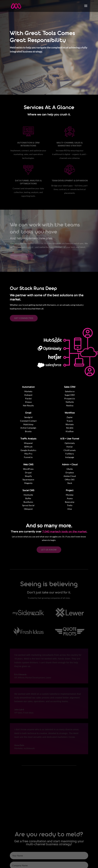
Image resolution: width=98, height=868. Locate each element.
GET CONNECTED (24, 318)
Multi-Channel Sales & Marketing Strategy (70, 144)
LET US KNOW (49, 550)
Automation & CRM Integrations (28, 144)
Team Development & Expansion (70, 181)
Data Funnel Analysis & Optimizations (28, 182)
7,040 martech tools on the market (64, 532)
